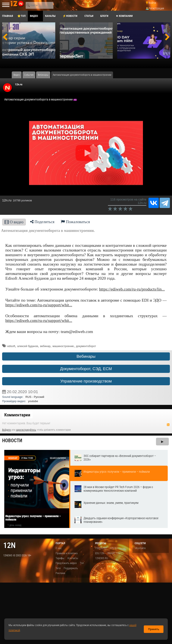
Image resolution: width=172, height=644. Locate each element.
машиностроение (63, 346)
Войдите (7, 430)
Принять (154, 629)
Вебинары (86, 356)
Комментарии (17, 415)
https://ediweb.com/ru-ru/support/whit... (39, 305)
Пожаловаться (75, 222)
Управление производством (86, 381)
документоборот (86, 346)
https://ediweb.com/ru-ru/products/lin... (132, 289)
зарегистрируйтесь (26, 430)
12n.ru (19, 84)
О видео (14, 222)
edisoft (11, 346)
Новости (12, 441)
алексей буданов (27, 346)
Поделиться (42, 222)
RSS (168, 425)
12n (9, 545)
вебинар (45, 346)
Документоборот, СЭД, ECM (86, 369)
